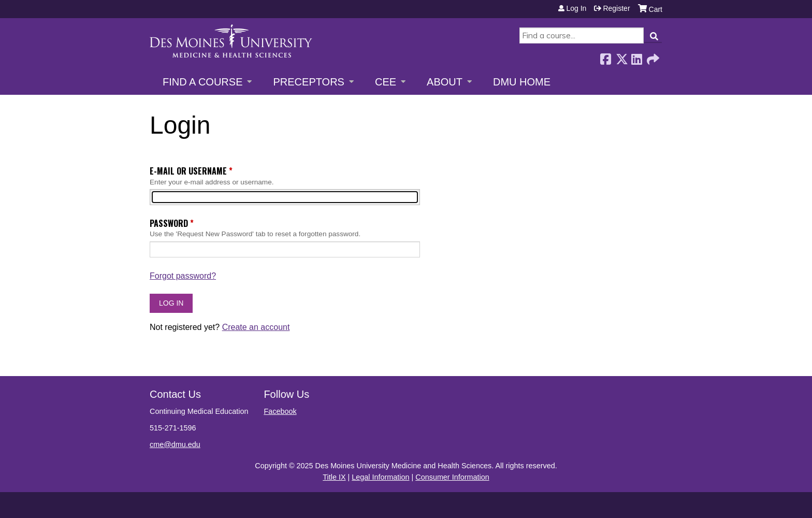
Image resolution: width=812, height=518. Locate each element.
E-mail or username (188, 171)
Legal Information (380, 477)
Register (616, 8)
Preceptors (308, 82)
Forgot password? (183, 276)
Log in (576, 8)
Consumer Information (452, 477)
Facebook (605, 56)
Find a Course (202, 82)
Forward (652, 56)
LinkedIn (636, 56)
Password (169, 223)
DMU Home (522, 82)
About (445, 82)
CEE (386, 82)
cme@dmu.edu (175, 444)
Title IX (334, 477)
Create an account (256, 327)
